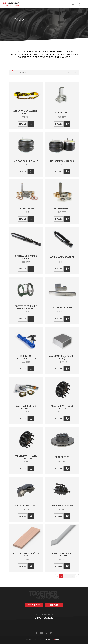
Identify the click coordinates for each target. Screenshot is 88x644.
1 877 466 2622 (44, 618)
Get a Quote (34, 605)
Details (23, 124)
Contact (54, 605)
